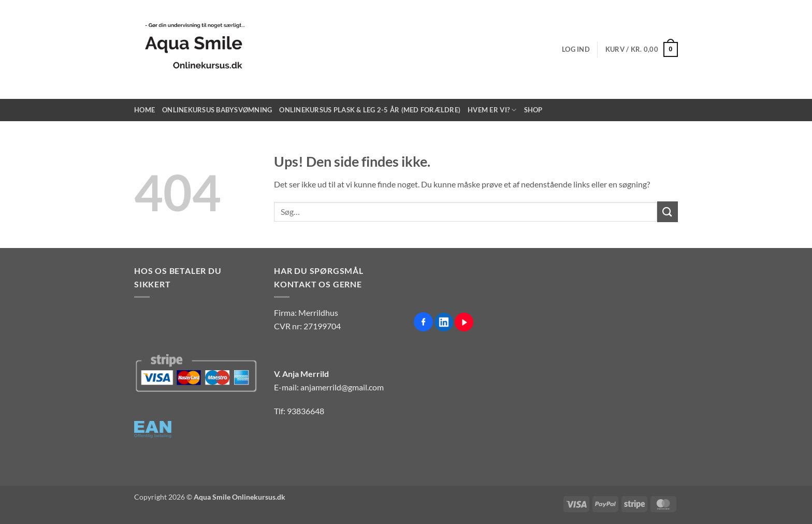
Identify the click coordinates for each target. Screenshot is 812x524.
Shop (533, 110)
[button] (576, 49)
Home (144, 110)
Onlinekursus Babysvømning (217, 110)
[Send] (668, 212)
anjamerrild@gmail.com (342, 387)
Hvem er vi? (492, 110)
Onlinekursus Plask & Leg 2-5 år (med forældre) (370, 110)
